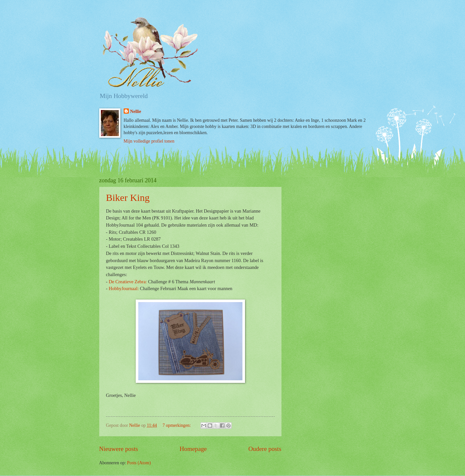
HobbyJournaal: (124, 288)
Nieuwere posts (119, 449)
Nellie (136, 112)
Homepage (193, 449)
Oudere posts (265, 449)
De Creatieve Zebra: (128, 282)
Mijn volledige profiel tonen (149, 141)
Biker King (128, 197)
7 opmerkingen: (177, 425)
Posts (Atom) (139, 463)
